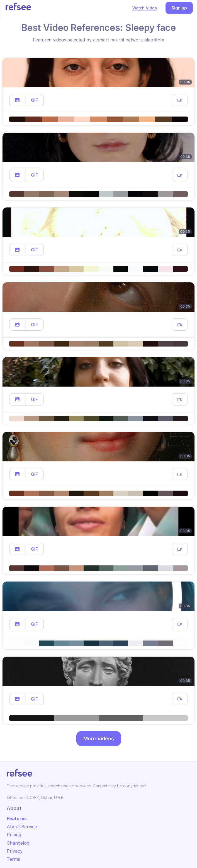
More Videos (99, 739)
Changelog (18, 843)
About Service (22, 827)
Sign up (179, 8)
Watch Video (145, 8)
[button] (17, 100)
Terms (13, 859)
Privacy (15, 851)
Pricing (14, 835)
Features (17, 818)
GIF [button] (34, 100)
